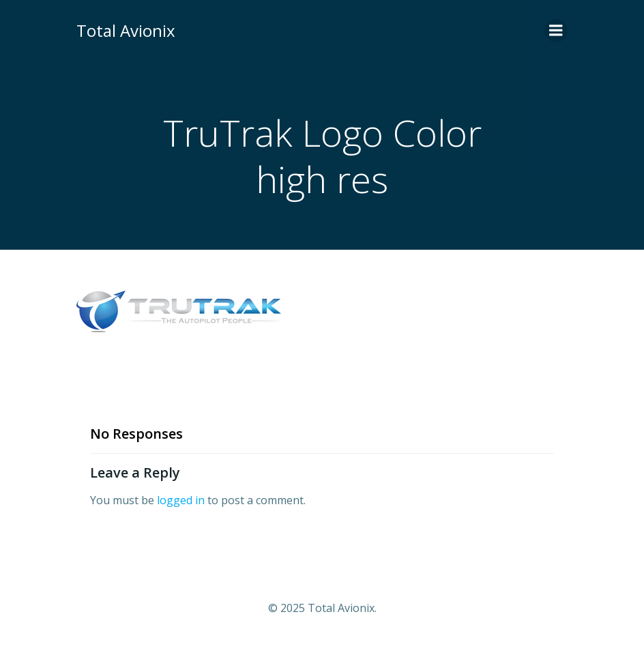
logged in (181, 500)
